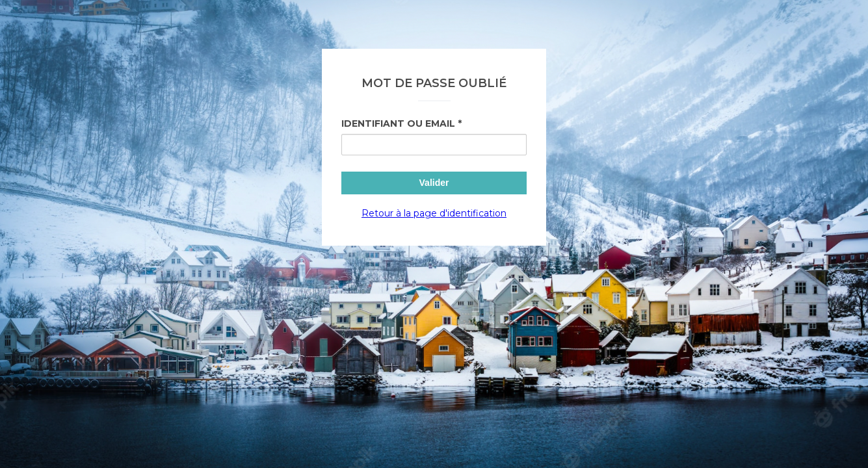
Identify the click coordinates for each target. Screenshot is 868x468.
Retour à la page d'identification (434, 213)
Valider (434, 183)
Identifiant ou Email (398, 123)
